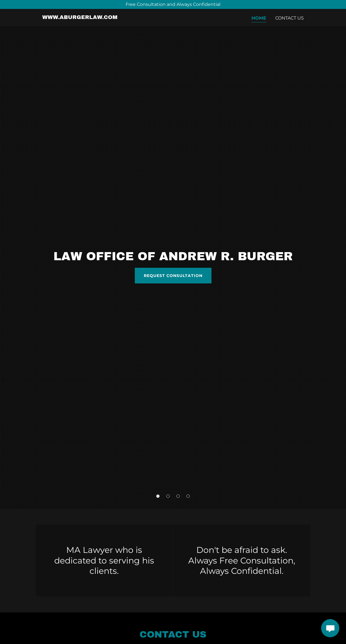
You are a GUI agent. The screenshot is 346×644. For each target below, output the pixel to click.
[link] (80, 17)
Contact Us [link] (289, 18)
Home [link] (259, 18)
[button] (158, 496)
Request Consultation (173, 276)
